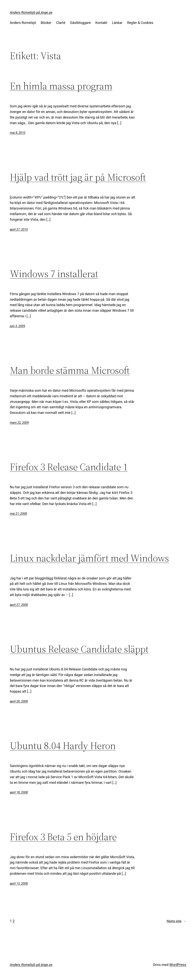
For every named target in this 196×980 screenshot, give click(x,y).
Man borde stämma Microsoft (70, 370)
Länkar (117, 23)
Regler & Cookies (140, 23)
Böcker (46, 23)
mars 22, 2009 (19, 423)
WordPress (178, 965)
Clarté (61, 23)
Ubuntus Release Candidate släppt (79, 649)
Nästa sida (176, 921)
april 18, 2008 (19, 792)
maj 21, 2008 (18, 514)
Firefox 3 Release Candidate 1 (69, 467)
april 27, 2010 (19, 229)
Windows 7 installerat (54, 274)
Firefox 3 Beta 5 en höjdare (63, 837)
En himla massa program (61, 86)
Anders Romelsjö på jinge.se (31, 12)
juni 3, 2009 (17, 326)
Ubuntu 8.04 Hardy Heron (63, 746)
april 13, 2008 (19, 884)
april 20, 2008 (19, 701)
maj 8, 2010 (18, 133)
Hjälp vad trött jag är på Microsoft (78, 177)
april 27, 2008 (19, 605)
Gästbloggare (80, 23)
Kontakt (101, 23)
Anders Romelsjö (23, 23)
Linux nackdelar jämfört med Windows (89, 558)
